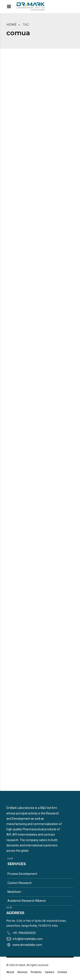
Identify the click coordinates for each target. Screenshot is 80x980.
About (10, 972)
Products (36, 972)
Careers (49, 972)
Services (22, 972)
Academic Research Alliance (27, 901)
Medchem (14, 892)
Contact (62, 972)
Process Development (22, 874)
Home (12, 25)
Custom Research (20, 883)
